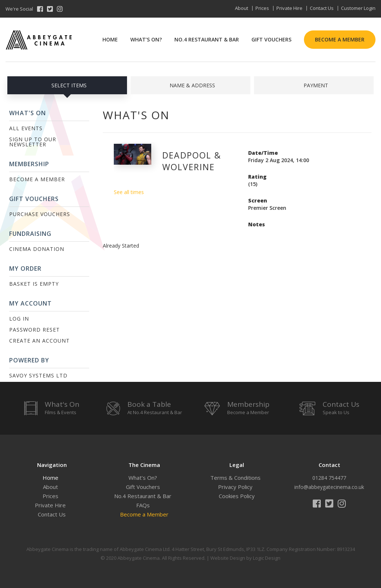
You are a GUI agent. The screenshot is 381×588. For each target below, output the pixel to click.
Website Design (228, 558)
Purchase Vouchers (40, 214)
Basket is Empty (34, 284)
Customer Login (358, 8)
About (242, 8)
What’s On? (146, 39)
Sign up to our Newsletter (33, 142)
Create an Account (39, 341)
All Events (26, 128)
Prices (262, 8)
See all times (129, 192)
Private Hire (289, 8)
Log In (19, 319)
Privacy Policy (235, 487)
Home (110, 39)
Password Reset (35, 330)
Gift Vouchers (271, 39)
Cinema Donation (37, 249)
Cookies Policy (237, 496)
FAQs (143, 505)
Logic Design (267, 558)
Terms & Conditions (235, 478)
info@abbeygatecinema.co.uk (329, 487)
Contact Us (322, 8)
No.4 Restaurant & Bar (207, 39)
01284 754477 (329, 478)
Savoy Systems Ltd (38, 375)
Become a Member (340, 39)
